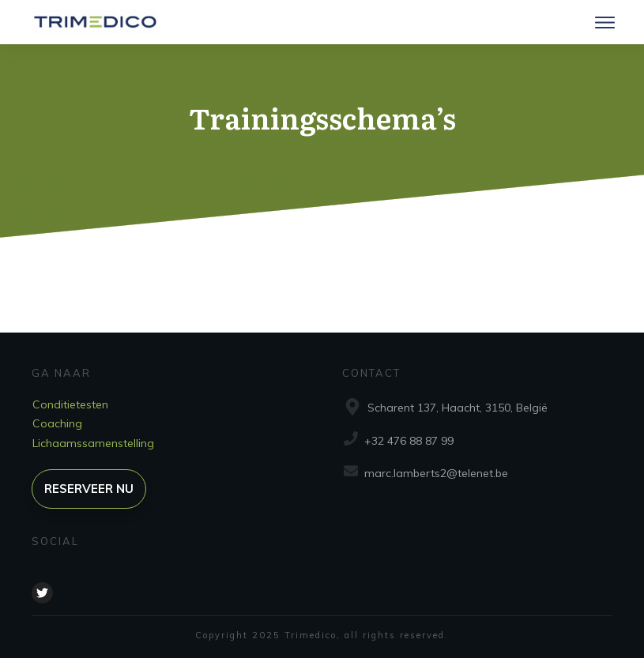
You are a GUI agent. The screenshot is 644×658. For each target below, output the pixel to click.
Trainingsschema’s (322, 117)
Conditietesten (70, 404)
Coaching (57, 423)
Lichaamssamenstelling (93, 443)
